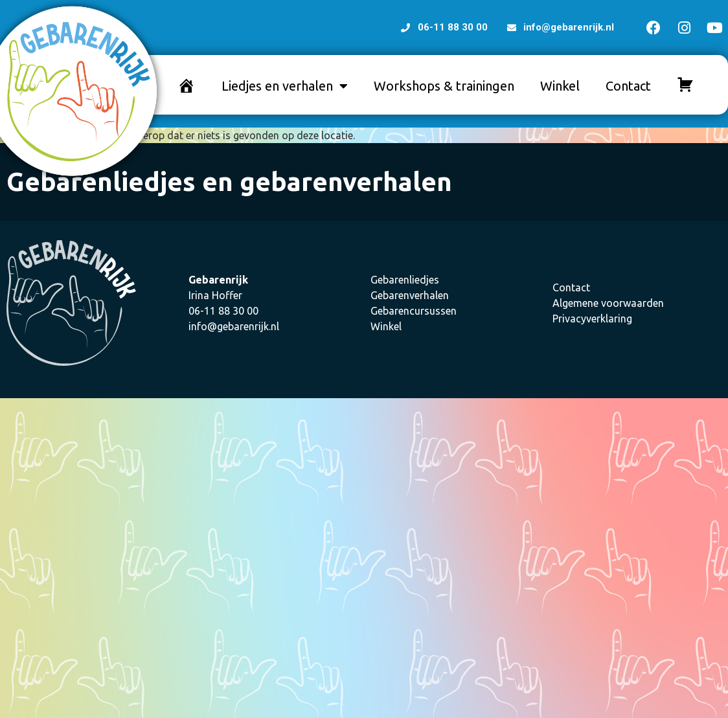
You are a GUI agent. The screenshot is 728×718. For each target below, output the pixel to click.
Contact (628, 86)
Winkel (560, 86)
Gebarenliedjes (405, 280)
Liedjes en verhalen (285, 86)
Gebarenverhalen (410, 295)
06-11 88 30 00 (223, 311)
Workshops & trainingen (444, 86)
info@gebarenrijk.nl (234, 326)
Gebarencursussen (414, 311)
